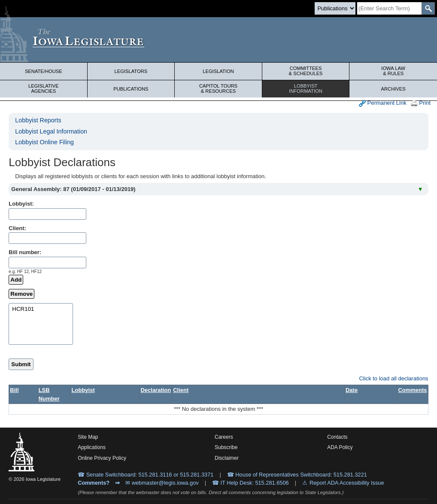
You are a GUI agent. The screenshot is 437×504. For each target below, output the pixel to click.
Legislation (218, 71)
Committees (306, 71)
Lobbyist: (21, 204)
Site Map (88, 437)
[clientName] (47, 238)
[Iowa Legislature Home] (218, 40)
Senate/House (44, 71)
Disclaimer (227, 458)
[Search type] (335, 8)
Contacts (337, 437)
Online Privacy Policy (102, 458)
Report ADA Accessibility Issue (347, 483)
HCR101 (41, 309)
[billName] (47, 263)
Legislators (131, 71)
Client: (17, 228)
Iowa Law (393, 71)
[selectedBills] (41, 324)
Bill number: (25, 252)
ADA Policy (340, 447)
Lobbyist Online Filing (44, 142)
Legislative (44, 88)
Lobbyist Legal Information (51, 131)
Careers (224, 437)
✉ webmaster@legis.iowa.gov (162, 483)
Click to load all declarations (393, 378)
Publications (131, 89)
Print (421, 103)
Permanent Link (383, 103)
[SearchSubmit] (428, 8)
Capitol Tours (218, 88)
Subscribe (226, 447)
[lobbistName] (47, 214)
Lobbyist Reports (38, 120)
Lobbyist (306, 88)
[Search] (389, 8)
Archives (393, 89)
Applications (92, 447)
